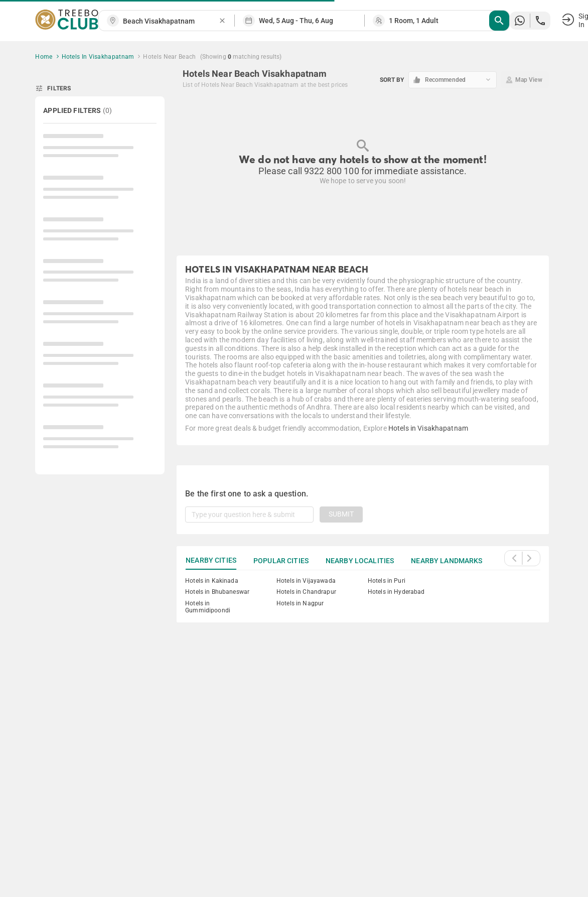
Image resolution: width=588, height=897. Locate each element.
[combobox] (171, 21)
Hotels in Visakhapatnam (428, 428)
